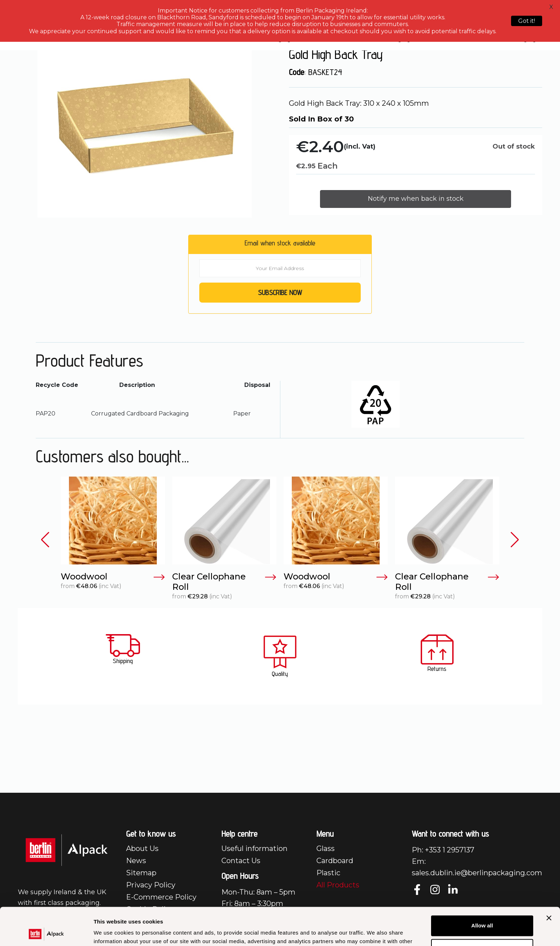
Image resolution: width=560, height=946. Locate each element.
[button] (45, 540)
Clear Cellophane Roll (224, 582)
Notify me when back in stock (416, 199)
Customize (482, 911)
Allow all (482, 888)
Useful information (254, 848)
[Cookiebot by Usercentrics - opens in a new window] (46, 932)
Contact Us (241, 861)
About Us (142, 848)
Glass (326, 848)
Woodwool (113, 577)
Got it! (527, 21)
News (136, 861)
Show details (110, 932)
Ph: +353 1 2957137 (443, 850)
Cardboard (335, 861)
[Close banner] (549, 880)
